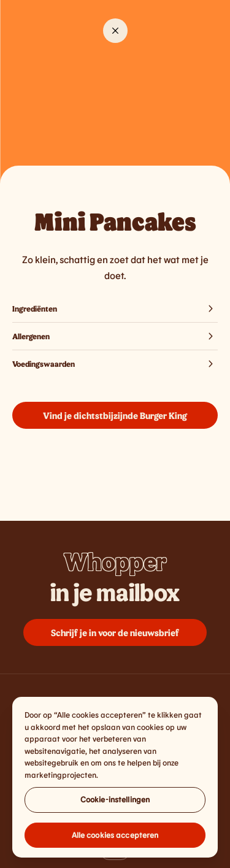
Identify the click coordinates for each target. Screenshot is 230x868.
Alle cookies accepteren (115, 839)
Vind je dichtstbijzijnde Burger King (115, 415)
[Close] (115, 31)
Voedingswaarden (115, 364)
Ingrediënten (115, 309)
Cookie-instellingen (115, 803)
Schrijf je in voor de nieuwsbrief (115, 632)
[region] (115, 781)
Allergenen (115, 336)
